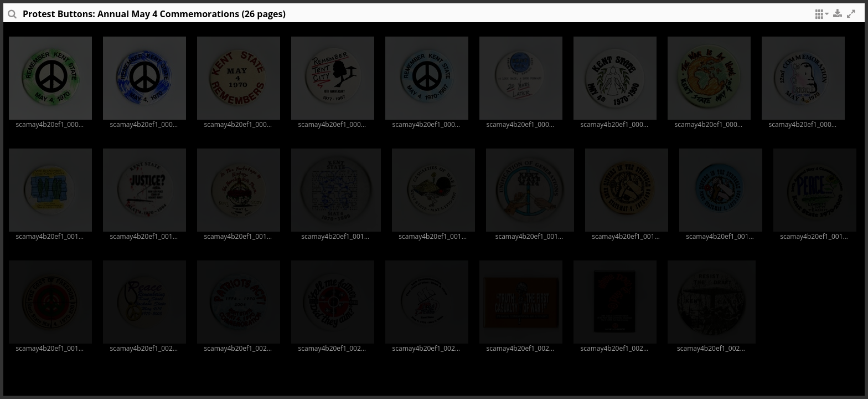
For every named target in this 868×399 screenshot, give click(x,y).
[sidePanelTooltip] (12, 17)
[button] (820, 17)
